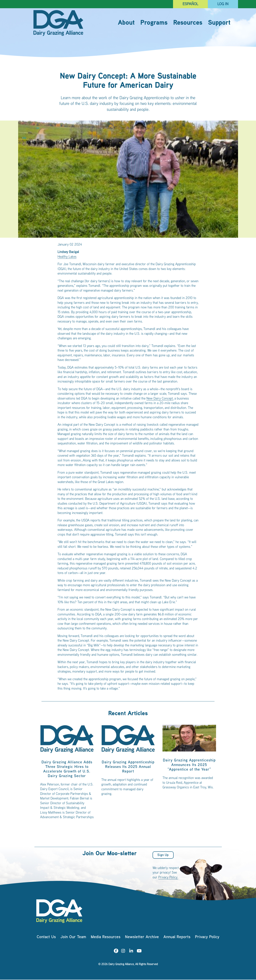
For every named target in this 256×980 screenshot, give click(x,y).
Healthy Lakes (67, 257)
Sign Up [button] (163, 855)
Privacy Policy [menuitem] (207, 937)
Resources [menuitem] (188, 23)
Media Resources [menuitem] (106, 937)
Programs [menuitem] (154, 23)
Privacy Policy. (168, 878)
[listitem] (67, 774)
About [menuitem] (126, 23)
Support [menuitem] (219, 23)
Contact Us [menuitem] (46, 937)
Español (190, 4)
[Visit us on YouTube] (139, 951)
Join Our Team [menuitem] (73, 937)
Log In (223, 4)
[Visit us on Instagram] (123, 951)
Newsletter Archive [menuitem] (142, 937)
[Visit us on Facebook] (116, 951)
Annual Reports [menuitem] (177, 937)
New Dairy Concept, (160, 399)
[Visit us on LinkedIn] (131, 951)
